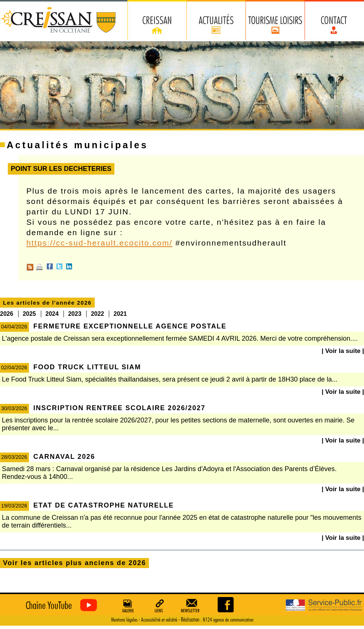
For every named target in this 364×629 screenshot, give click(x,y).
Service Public (324, 605)
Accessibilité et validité (159, 620)
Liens (159, 606)
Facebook (50, 266)
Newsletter (192, 606)
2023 (75, 314)
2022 (98, 314)
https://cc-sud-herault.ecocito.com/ (99, 243)
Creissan (59, 21)
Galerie (127, 606)
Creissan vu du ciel (60, 605)
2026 (7, 314)
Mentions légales (124, 620)
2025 (29, 314)
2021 (120, 314)
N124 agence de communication (228, 620)
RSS (30, 267)
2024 (52, 314)
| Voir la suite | (343, 351)
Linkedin (69, 266)
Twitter (59, 266)
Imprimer (39, 267)
